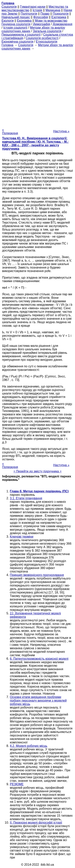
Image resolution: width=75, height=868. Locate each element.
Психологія (61, 14)
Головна (7, 45)
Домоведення (63, 24)
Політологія (29, 14)
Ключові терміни (22, 537)
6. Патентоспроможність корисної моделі (39, 659)
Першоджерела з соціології (21, 35)
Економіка (24, 21)
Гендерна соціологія (16, 24)
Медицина (53, 10)
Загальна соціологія (47, 31)
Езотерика (59, 17)
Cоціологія (9, 7)
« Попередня (10, 131)
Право (45, 14)
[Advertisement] (37, 88)
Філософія (41, 17)
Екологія (8, 21)
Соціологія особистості (42, 38)
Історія (37, 10)
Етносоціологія (47, 42)
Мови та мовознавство (51, 21)
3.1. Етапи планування (26, 498)
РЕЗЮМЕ (17, 784)
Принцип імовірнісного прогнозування (37, 575)
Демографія (42, 24)
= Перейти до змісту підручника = (38, 471)
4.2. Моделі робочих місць (29, 746)
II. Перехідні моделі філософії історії (36, 823)
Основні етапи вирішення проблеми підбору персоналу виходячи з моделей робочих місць (38, 701)
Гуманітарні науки (33, 7)
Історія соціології (15, 28)
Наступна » (61, 131)
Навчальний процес (16, 17)
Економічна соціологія (17, 42)
